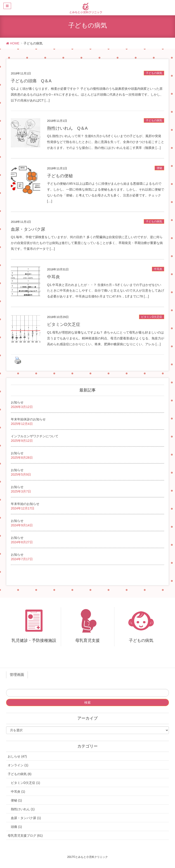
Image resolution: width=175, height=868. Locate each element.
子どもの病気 (154, 73)
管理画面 (17, 675)
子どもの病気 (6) (20, 774)
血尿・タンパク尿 (28, 229)
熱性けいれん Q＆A (67, 128)
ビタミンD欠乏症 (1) (25, 783)
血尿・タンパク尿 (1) (26, 818)
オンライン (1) (18, 765)
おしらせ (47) (17, 756)
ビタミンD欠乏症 (152, 317)
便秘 (159, 168)
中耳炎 (158, 269)
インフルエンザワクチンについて (35, 436)
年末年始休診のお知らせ (28, 419)
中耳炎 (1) (18, 792)
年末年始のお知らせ (25, 504)
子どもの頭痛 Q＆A (31, 81)
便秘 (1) (16, 800)
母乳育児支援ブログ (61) (25, 836)
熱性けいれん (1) (23, 809)
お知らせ (17, 402)
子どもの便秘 (60, 176)
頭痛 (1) (16, 827)
